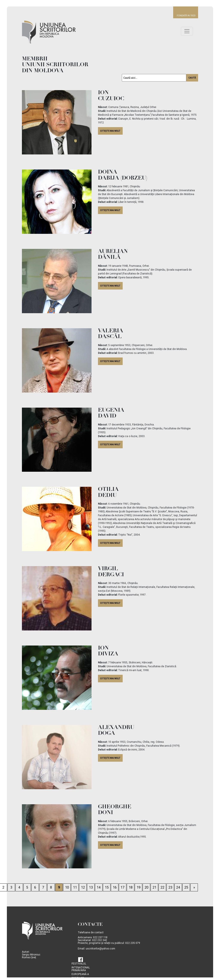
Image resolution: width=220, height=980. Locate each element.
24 (178, 887)
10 (67, 887)
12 (83, 887)
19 (139, 887)
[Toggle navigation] (187, 31)
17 (123, 887)
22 (162, 887)
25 (186, 887)
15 (107, 887)
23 (170, 887)
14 (99, 887)
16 (115, 887)
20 (147, 887)
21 (154, 887)
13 (91, 887)
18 (131, 887)
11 (75, 887)
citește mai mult (110, 131)
